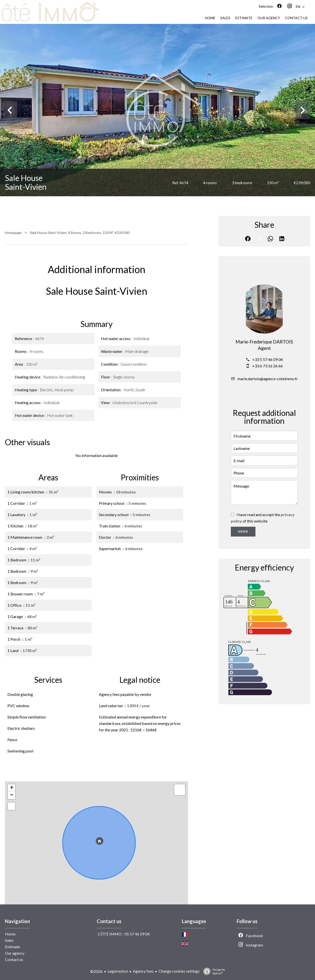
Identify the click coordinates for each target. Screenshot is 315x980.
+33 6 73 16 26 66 (268, 366)
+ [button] (12, 788)
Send (243, 532)
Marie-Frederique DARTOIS (264, 342)
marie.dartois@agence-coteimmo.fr (268, 379)
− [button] (12, 795)
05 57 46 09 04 (137, 934)
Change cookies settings (179, 971)
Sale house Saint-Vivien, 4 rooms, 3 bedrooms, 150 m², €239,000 (80, 233)
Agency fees (143, 971)
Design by (213, 971)
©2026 (96, 971)
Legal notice (118, 971)
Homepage (13, 233)
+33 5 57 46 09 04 (268, 359)
